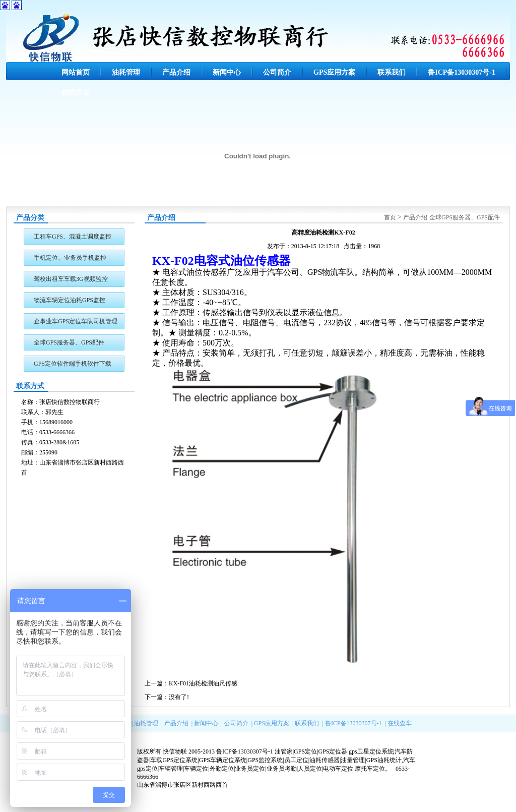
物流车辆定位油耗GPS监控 (70, 300)
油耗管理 (126, 72)
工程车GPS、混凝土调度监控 (73, 237)
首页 (390, 217)
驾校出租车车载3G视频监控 (71, 279)
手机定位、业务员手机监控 (70, 258)
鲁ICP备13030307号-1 (462, 72)
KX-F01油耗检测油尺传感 (203, 683)
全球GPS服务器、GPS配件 (69, 342)
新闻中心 (227, 72)
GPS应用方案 (334, 72)
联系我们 (392, 72)
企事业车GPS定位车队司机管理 (76, 321)
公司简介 (277, 72)
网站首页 (76, 72)
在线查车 (76, 93)
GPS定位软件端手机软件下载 (73, 364)
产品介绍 (176, 72)
